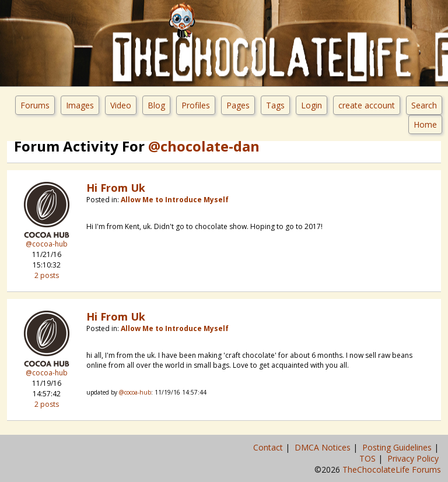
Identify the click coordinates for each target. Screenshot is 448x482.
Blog (156, 105)
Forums (35, 105)
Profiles (196, 105)
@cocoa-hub (47, 244)
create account (367, 105)
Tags (275, 105)
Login (311, 105)
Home (425, 124)
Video (121, 105)
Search (424, 105)
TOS (369, 458)
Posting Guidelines (398, 447)
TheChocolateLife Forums (392, 469)
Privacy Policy (414, 458)
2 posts (47, 275)
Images (80, 105)
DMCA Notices (324, 447)
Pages (238, 105)
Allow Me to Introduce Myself (175, 200)
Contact (269, 447)
